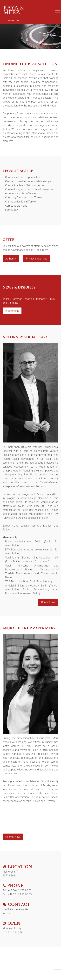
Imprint (7, 913)
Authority (11, 259)
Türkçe (58, 967)
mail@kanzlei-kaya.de (15, 909)
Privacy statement (37, 259)
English (58, 962)
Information (12, 311)
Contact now (48, 602)
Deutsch (58, 958)
